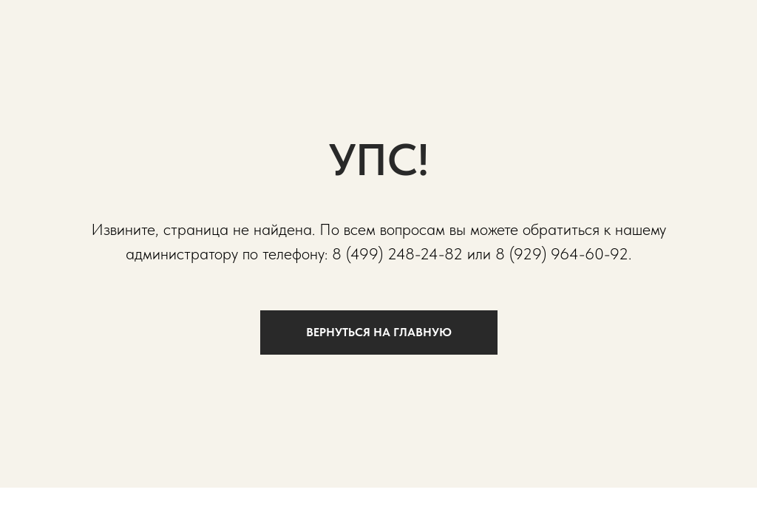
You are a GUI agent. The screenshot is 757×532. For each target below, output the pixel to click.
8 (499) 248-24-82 (397, 253)
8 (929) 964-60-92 (562, 253)
